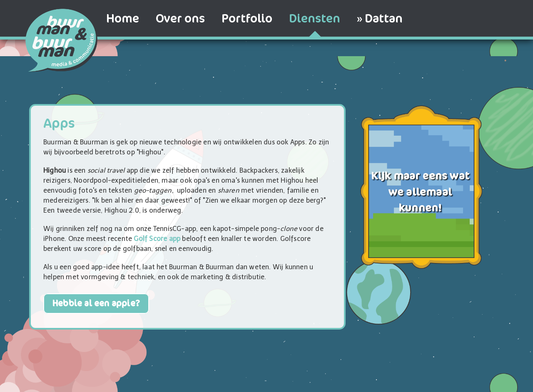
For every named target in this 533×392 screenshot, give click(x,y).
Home (123, 19)
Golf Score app (157, 239)
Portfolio (247, 19)
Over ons (180, 19)
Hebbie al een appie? (96, 304)
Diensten (315, 19)
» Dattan (380, 19)
